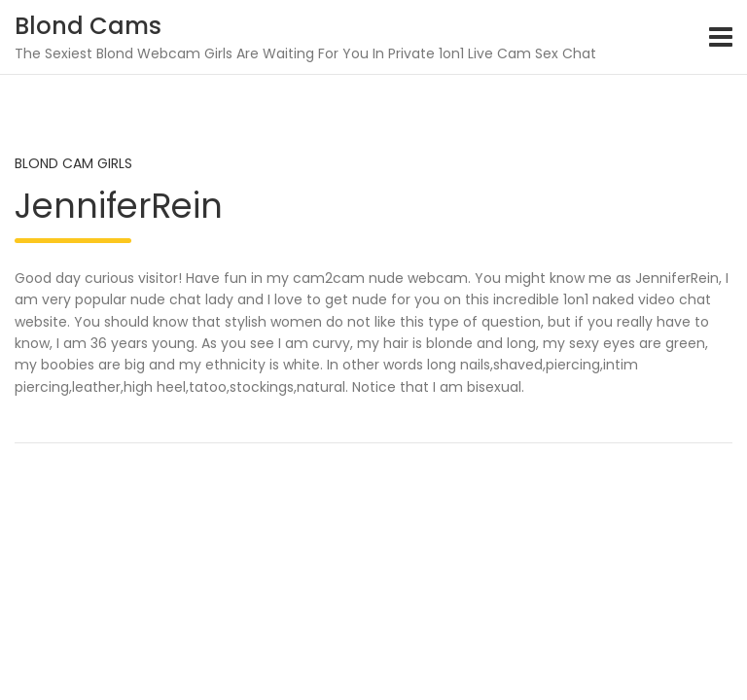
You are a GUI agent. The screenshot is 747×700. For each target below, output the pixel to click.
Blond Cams (88, 26)
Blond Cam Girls (73, 163)
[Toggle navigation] (721, 37)
